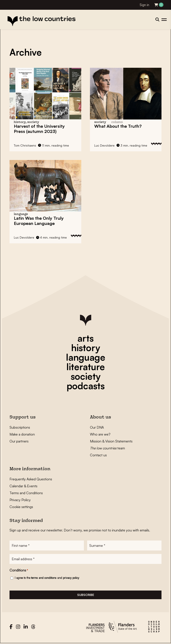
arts (85, 338)
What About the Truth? (118, 126)
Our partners (19, 441)
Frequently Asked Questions (31, 479)
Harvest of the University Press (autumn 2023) (39, 129)
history (86, 348)
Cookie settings (21, 507)
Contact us (98, 455)
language (86, 357)
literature (86, 367)
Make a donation (22, 434)
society (86, 376)
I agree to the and (47, 578)
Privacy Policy (20, 500)
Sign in (144, 5)
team (107, 448)
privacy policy (71, 578)
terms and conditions (44, 578)
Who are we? (100, 434)
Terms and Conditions (26, 493)
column (117, 122)
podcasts (86, 386)
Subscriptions (20, 427)
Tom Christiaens (25, 145)
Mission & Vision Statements (111, 441)
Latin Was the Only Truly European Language (39, 221)
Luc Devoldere (104, 145)
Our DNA (97, 427)
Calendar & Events (23, 486)
